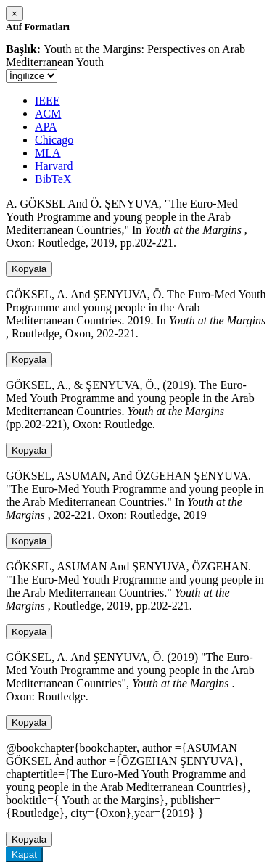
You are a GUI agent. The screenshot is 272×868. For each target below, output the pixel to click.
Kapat (24, 855)
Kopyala (29, 269)
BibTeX (53, 179)
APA (46, 127)
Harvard (54, 166)
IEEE (48, 101)
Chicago (54, 140)
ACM (48, 114)
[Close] (15, 13)
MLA (48, 153)
